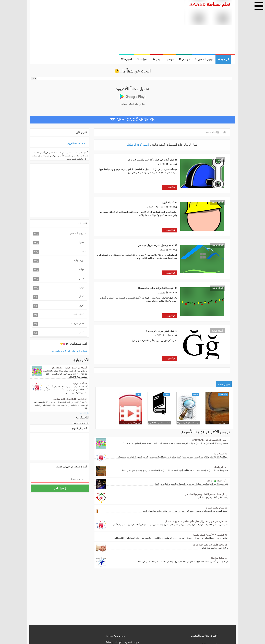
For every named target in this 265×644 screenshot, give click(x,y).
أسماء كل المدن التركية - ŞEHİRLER (210, 420)
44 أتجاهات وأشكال (219, 539)
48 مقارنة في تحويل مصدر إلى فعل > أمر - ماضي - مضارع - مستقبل (196, 502)
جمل (156, 59)
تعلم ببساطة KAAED (209, 7)
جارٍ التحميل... (83, 413)
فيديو (82, 278)
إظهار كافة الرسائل (138, 145)
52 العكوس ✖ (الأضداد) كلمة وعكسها (210, 515)
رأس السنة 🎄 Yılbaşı (217, 461)
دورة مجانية (79, 260)
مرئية (82, 287)
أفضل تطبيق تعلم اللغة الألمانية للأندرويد (69, 351)
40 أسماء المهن (169, 197)
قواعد (170, 59)
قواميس (184, 59)
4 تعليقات (151, 201)
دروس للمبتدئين (204, 59)
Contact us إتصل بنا (115, 617)
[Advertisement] (105, 27)
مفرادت (142, 59)
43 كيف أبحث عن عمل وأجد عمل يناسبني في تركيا (150, 158)
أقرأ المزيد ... (171, 183)
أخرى (220, 160)
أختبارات (127, 59)
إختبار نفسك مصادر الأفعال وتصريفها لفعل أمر (206, 475)
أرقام (82, 332)
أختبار (82, 296)
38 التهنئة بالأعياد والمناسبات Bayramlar (155, 274)
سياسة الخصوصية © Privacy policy (122, 623)
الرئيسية (224, 59)
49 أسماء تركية (220, 434)
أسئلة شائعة (217, 199)
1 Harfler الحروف (77, 144)
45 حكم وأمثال (221, 447)
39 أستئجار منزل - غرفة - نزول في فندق (155, 236)
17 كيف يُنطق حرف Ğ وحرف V (160, 313)
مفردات (81, 242)
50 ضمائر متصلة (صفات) (216, 488)
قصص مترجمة (78, 323)
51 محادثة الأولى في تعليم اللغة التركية (210, 525)
